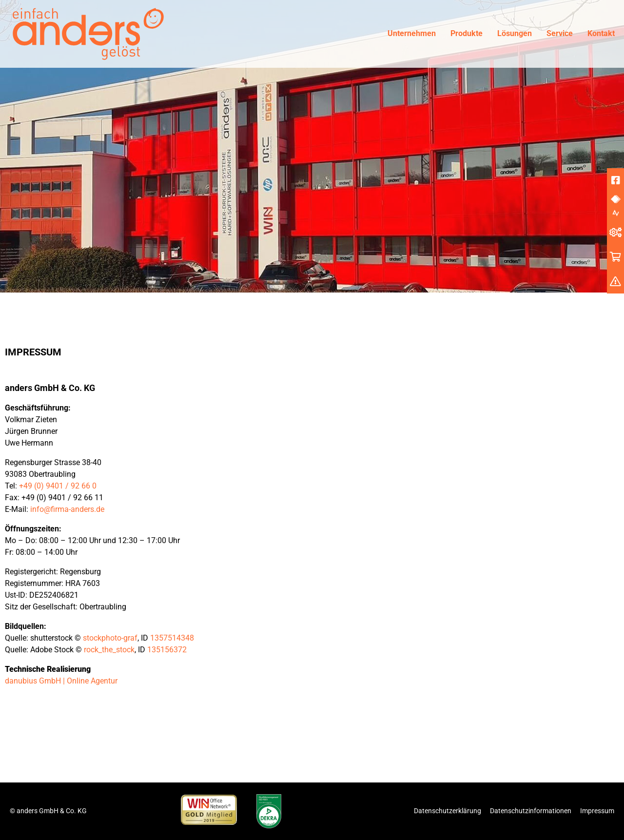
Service (560, 33)
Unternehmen (412, 33)
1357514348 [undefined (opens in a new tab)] (172, 638)
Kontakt (601, 33)
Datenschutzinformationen (531, 811)
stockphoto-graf (110, 638)
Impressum (597, 811)
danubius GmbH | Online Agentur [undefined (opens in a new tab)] (61, 681)
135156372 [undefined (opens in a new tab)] (167, 650)
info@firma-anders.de (67, 509)
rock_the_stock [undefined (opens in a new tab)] (109, 650)
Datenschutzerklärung (448, 811)
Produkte (467, 33)
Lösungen (515, 33)
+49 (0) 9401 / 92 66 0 (58, 486)
